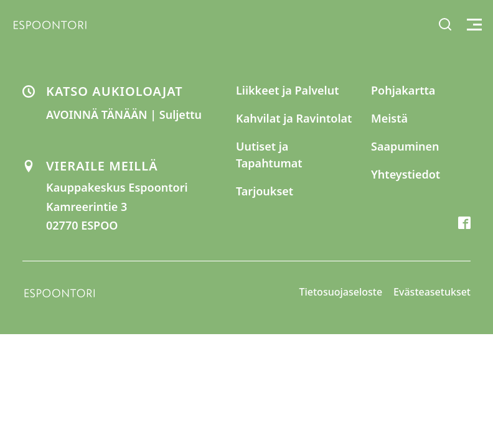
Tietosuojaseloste (341, 292)
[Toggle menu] (473, 25)
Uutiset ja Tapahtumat (269, 155)
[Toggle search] (445, 24)
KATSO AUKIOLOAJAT (115, 91)
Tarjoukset (265, 191)
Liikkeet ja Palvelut (288, 90)
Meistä (389, 118)
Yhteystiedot (406, 174)
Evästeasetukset (432, 292)
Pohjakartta (403, 90)
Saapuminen (405, 146)
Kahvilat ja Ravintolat (294, 118)
